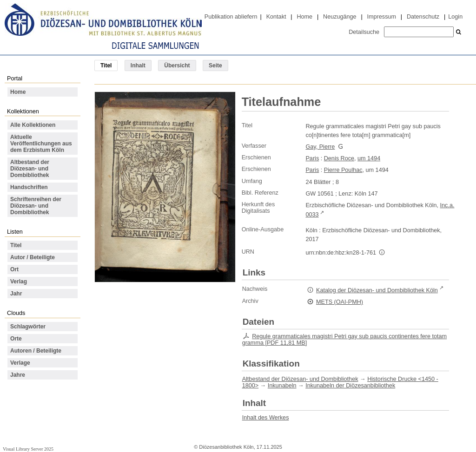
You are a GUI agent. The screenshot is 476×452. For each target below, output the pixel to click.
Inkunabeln (282, 386)
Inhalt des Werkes (266, 418)
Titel (16, 245)
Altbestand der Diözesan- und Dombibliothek (30, 169)
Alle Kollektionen (33, 125)
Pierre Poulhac (343, 170)
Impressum (382, 17)
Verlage (20, 363)
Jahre (18, 375)
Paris (312, 158)
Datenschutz (423, 17)
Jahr (16, 294)
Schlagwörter (28, 327)
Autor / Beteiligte (33, 257)
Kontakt (276, 17)
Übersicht (177, 66)
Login (455, 17)
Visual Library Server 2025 (28, 449)
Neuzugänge (340, 17)
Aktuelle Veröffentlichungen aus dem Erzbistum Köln (41, 144)
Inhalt (138, 66)
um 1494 (369, 158)
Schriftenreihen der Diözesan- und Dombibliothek (36, 206)
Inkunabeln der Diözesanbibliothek (350, 386)
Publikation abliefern (231, 17)
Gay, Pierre (320, 147)
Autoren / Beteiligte (36, 351)
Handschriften (29, 187)
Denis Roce (339, 158)
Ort (14, 269)
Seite (215, 66)
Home (304, 17)
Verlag (19, 282)
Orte (16, 339)
